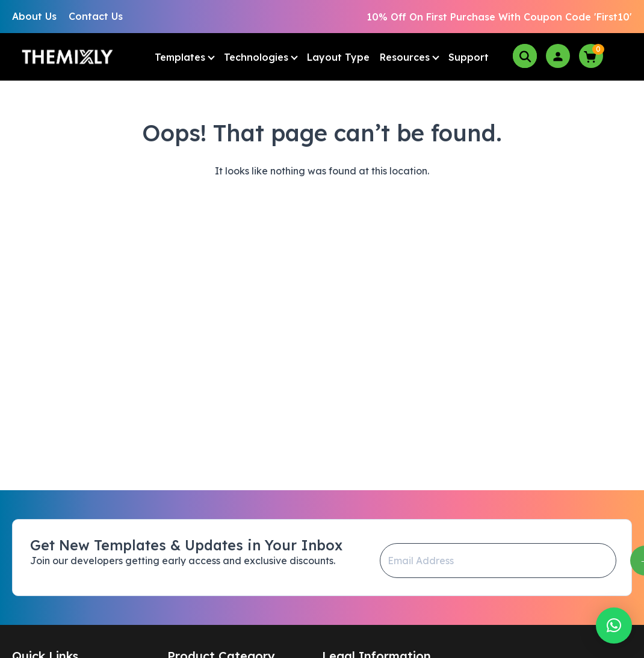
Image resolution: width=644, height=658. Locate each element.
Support (469, 57)
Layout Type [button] (338, 57)
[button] (614, 626)
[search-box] (525, 56)
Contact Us (96, 16)
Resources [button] (405, 57)
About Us (34, 16)
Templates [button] (180, 57)
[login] (558, 56)
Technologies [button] (256, 57)
